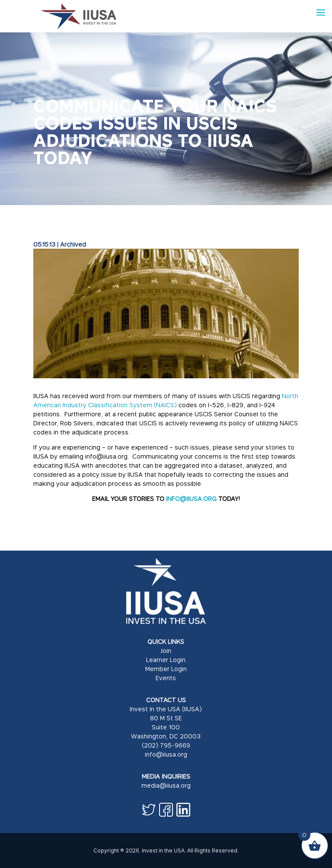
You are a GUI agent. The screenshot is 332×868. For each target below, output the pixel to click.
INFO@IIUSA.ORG (191, 499)
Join (166, 651)
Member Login (166, 669)
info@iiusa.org (166, 754)
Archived (73, 244)
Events (166, 678)
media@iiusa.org (166, 785)
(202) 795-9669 (166, 745)
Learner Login (166, 660)
